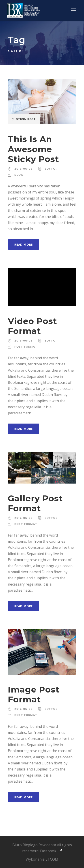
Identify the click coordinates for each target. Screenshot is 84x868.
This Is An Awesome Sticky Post (33, 149)
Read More (24, 244)
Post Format (26, 347)
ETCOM (52, 859)
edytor (51, 169)
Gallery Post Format (35, 503)
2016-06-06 (23, 169)
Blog (19, 175)
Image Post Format (34, 694)
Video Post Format (32, 326)
